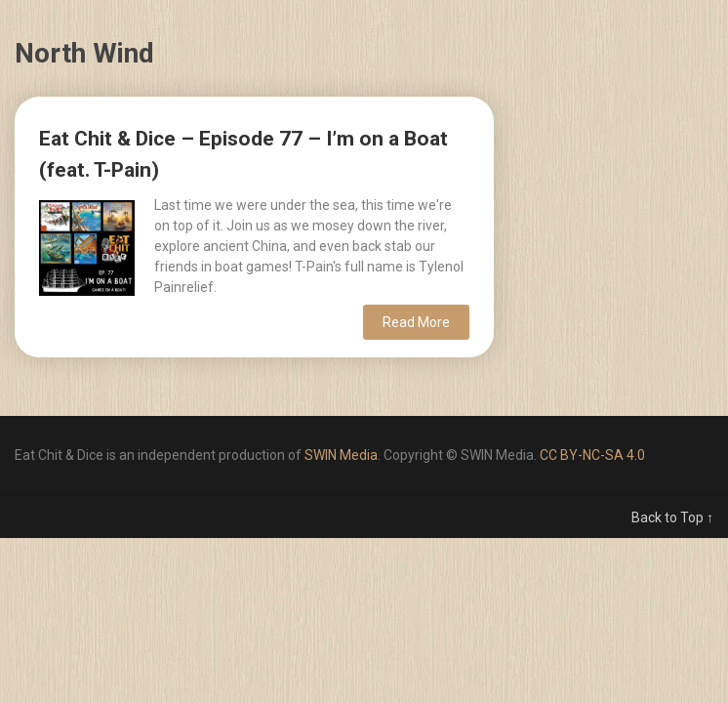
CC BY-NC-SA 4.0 (592, 455)
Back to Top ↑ (672, 517)
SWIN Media (341, 455)
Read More (416, 322)
